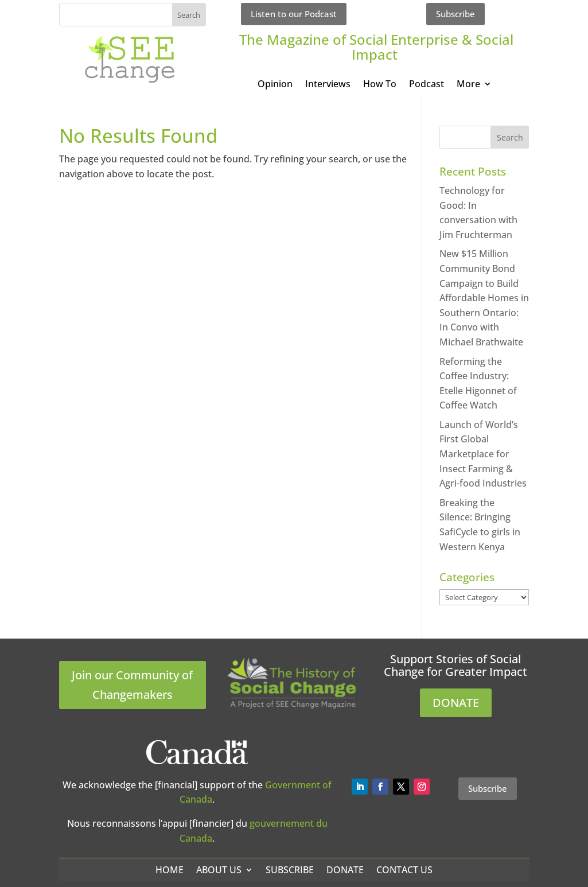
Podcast (427, 85)
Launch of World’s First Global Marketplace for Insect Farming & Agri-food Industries (483, 454)
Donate (345, 870)
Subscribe (455, 14)
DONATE (456, 703)
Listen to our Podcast (294, 14)
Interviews (328, 85)
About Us (219, 870)
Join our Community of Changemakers (132, 685)
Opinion (275, 85)
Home (170, 870)
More (468, 85)
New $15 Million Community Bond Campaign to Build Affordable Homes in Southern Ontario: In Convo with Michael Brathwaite (484, 298)
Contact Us (404, 870)
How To (380, 85)
